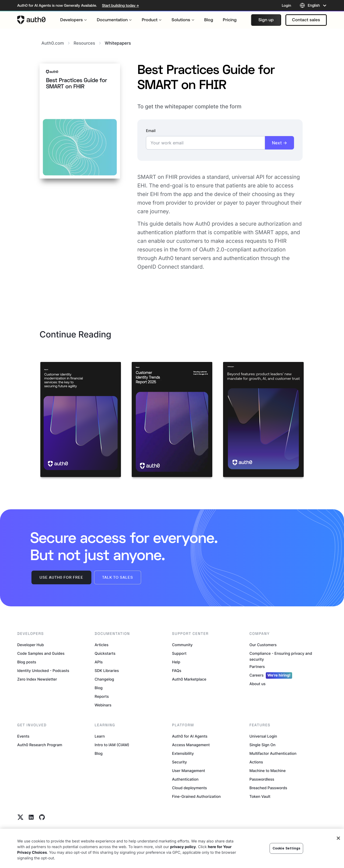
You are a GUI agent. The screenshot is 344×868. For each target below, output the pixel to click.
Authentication (185, 779)
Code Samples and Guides (41, 654)
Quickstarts (105, 654)
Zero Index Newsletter (37, 679)
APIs (99, 662)
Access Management (191, 745)
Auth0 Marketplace (189, 679)
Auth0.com (55, 43)
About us (257, 684)
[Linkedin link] (31, 817)
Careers (271, 675)
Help (176, 662)
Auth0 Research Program (40, 745)
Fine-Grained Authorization (196, 797)
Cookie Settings (286, 849)
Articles (101, 645)
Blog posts (27, 662)
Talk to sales (118, 577)
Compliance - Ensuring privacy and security (281, 657)
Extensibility (183, 754)
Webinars (103, 705)
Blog (99, 688)
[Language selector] (313, 5)
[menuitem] (74, 20)
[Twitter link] (20, 817)
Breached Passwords (268, 788)
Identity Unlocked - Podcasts (43, 671)
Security (180, 762)
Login (286, 5)
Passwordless (262, 779)
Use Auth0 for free (61, 577)
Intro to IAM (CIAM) (112, 745)
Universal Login (263, 736)
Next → (279, 143)
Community (182, 645)
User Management (189, 771)
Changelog (104, 679)
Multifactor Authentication (273, 754)
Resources (87, 43)
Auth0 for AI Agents (190, 736)
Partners (257, 667)
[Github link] (42, 817)
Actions (256, 762)
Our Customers (263, 645)
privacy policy (183, 848)
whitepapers (118, 43)
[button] (266, 20)
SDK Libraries (107, 671)
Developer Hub (31, 645)
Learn (100, 736)
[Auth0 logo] (31, 20)
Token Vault (260, 797)
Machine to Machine (268, 771)
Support (179, 654)
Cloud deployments (189, 788)
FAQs (177, 671)
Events (23, 736)
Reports (102, 697)
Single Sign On (262, 745)
